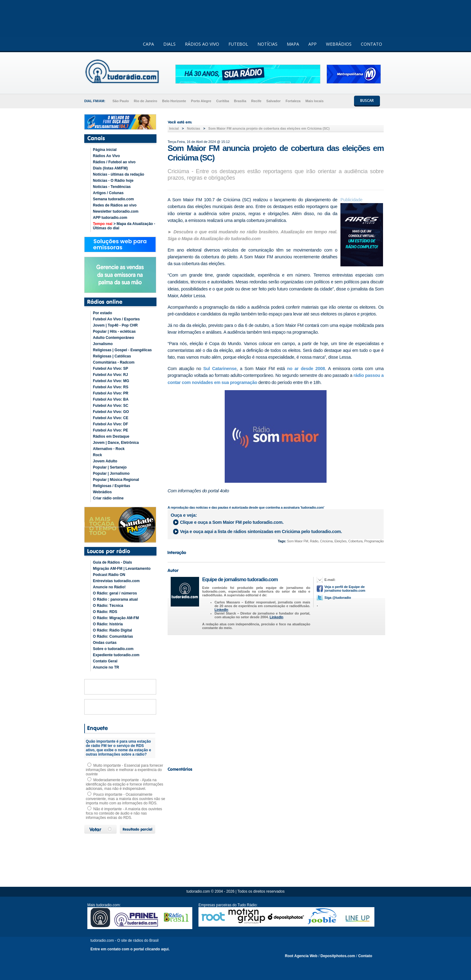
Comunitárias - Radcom (114, 362)
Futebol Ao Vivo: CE (111, 418)
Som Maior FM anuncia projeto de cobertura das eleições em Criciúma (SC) (269, 128)
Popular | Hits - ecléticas (114, 332)
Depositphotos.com (338, 956)
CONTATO (371, 44)
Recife (256, 101)
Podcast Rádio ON (109, 575)
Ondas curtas (105, 643)
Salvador (273, 101)
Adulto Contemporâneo (113, 338)
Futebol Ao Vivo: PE (110, 430)
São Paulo (121, 101)
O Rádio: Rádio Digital (113, 630)
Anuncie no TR (106, 667)
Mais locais (315, 101)
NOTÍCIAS (267, 44)
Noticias (194, 128)
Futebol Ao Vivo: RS (111, 387)
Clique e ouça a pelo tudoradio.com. (232, 522)
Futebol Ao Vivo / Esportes (116, 319)
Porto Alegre (201, 101)
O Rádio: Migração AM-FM (116, 618)
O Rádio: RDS (105, 612)
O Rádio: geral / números (115, 593)
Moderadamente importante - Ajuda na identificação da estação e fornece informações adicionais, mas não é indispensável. (125, 784)
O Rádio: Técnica (108, 606)
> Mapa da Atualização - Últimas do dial (124, 226)
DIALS (169, 44)
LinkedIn (221, 610)
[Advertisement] (276, 699)
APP (313, 44)
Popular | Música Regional (116, 480)
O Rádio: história (108, 624)
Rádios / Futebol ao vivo (114, 162)
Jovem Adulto (105, 461)
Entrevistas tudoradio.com (116, 581)
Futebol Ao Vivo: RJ (110, 375)
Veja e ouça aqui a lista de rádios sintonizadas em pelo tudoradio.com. (261, 532)
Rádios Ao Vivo (106, 156)
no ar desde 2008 (306, 369)
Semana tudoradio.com (113, 199)
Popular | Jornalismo (111, 473)
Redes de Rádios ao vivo (115, 205)
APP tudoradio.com (110, 218)
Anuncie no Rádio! (109, 587)
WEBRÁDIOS (339, 44)
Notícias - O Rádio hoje (113, 181)
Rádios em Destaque (111, 436)
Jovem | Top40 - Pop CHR (115, 325)
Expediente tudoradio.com (116, 655)
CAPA (148, 44)
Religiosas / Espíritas (112, 486)
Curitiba (223, 101)
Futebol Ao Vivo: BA (111, 399)
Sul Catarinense (220, 369)
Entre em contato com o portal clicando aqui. (130, 949)
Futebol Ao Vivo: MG (111, 381)
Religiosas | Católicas (112, 356)
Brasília (240, 101)
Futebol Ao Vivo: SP (110, 369)
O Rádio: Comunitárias (113, 636)
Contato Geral (105, 661)
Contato (365, 956)
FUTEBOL (238, 44)
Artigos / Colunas (108, 193)
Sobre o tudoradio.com (113, 649)
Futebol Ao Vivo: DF (110, 424)
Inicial (174, 128)
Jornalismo (103, 344)
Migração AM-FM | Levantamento (122, 569)
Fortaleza (293, 101)
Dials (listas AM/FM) (110, 168)
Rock (97, 455)
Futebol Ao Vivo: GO (111, 412)
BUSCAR (367, 100)
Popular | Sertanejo (110, 467)
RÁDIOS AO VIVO (202, 44)
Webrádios (102, 492)
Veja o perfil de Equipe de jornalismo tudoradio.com (345, 589)
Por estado (102, 313)
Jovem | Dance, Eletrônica (116, 443)
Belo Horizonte (174, 101)
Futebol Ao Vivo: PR (111, 393)
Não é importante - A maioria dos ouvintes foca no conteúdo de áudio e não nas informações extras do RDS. (124, 813)
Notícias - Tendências (112, 187)
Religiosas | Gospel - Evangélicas (122, 350)
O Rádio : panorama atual (115, 599)
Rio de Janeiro (145, 101)
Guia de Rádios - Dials (113, 562)
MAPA (293, 44)
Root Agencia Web (301, 956)
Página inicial (105, 150)
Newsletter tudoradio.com (116, 211)
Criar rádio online (108, 498)
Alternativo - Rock (109, 449)
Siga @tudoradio (338, 598)
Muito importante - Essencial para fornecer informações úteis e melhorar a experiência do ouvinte (124, 770)
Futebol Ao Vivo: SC (111, 406)
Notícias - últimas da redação (119, 174)
